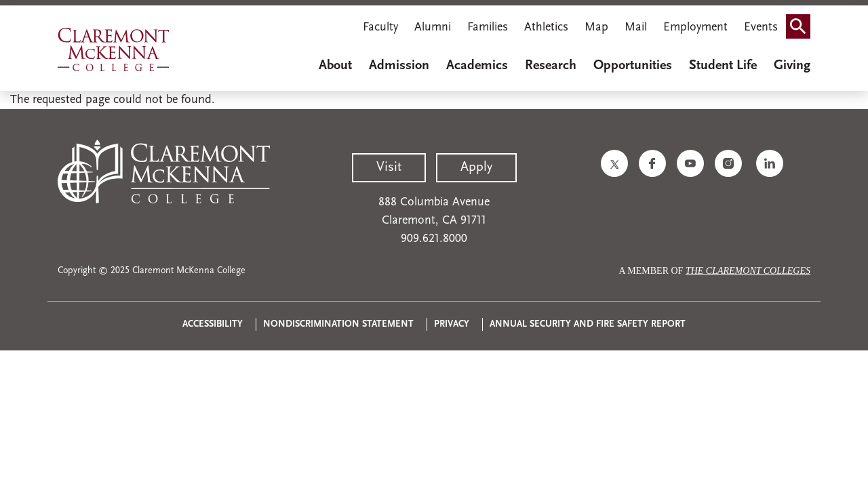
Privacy (452, 324)
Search (802, 22)
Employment (695, 27)
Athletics (546, 27)
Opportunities (633, 66)
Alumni (433, 27)
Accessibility (213, 324)
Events (761, 27)
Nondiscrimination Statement (338, 324)
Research (551, 66)
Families (488, 27)
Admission (399, 66)
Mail (636, 27)
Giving (792, 66)
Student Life (723, 66)
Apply (476, 167)
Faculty (380, 27)
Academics (477, 66)
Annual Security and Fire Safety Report (588, 324)
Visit (389, 167)
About (335, 66)
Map (596, 27)
